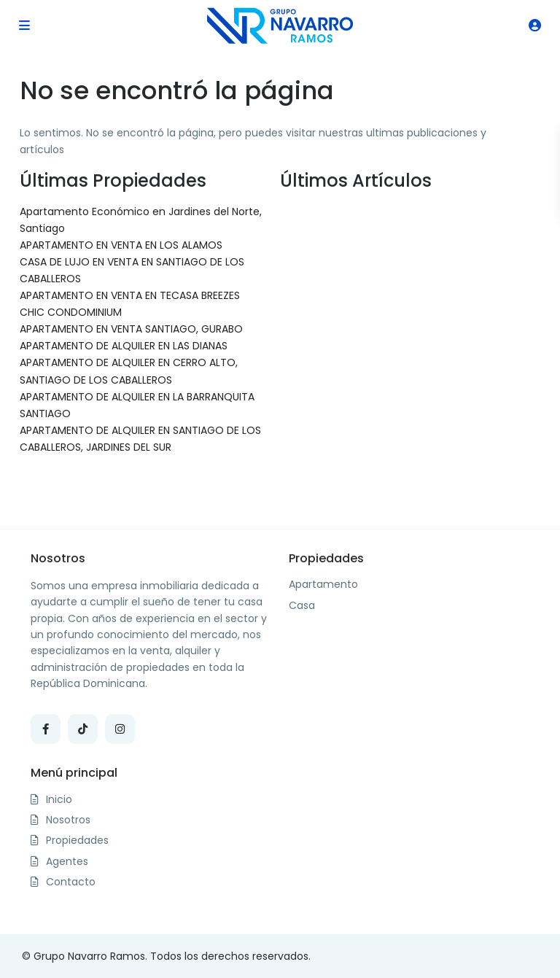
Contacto (71, 882)
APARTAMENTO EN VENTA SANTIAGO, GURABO (131, 329)
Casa (302, 606)
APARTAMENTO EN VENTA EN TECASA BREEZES (130, 295)
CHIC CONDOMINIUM (71, 312)
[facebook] (46, 729)
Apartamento (323, 585)
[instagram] (120, 729)
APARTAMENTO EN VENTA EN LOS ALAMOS (121, 245)
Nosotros (68, 820)
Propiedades (77, 840)
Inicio (59, 799)
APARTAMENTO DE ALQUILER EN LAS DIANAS (124, 346)
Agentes (67, 861)
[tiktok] (83, 729)
